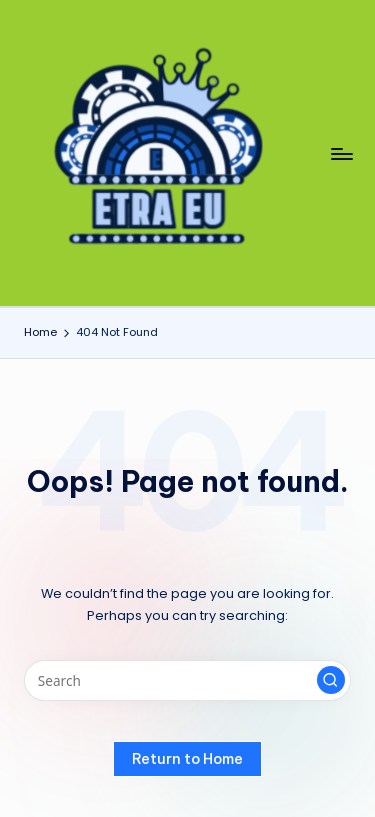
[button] (331, 680)
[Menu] (341, 153)
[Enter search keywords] (187, 681)
